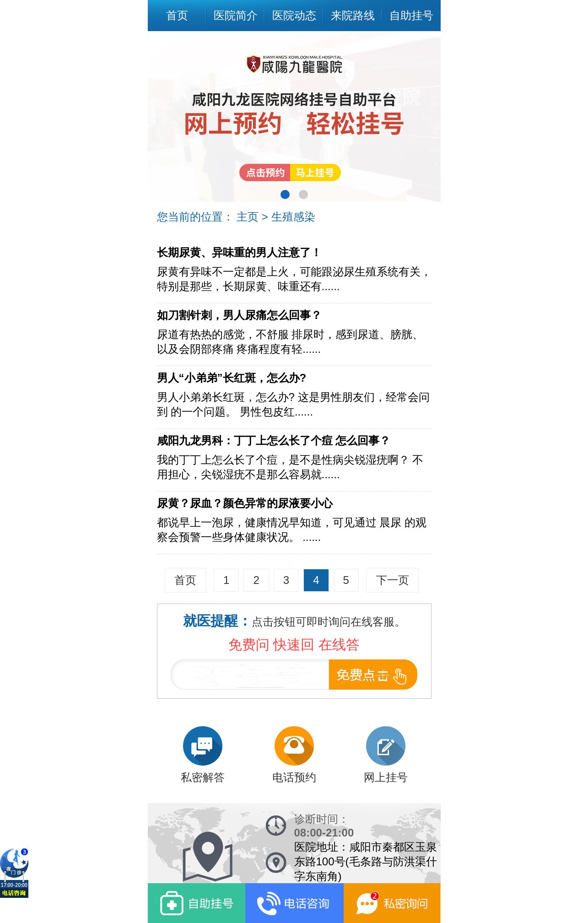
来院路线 (353, 15)
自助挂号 (411, 15)
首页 (177, 15)
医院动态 (294, 15)
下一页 (393, 580)
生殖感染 (293, 217)
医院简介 (236, 15)
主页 (248, 217)
